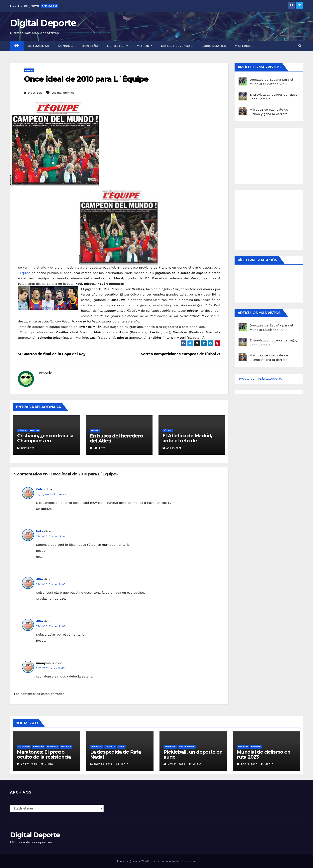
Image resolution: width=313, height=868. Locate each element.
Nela (40, 531)
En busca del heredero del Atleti (116, 438)
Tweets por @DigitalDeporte (260, 378)
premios (69, 93)
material (243, 46)
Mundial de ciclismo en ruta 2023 (264, 754)
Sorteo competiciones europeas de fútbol (180, 354)
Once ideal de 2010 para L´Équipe (86, 79)
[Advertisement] (268, 155)
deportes (53, 747)
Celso (40, 489)
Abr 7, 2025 (29, 764)
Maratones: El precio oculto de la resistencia (44, 754)
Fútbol (29, 70)
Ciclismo (243, 747)
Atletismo (24, 747)
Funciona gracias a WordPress (136, 861)
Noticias (34, 430)
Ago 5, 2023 (249, 764)
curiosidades (214, 46)
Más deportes (187, 747)
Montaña (90, 46)
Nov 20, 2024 (103, 764)
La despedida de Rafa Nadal (116, 754)
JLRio (48, 373)
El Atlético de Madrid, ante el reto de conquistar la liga (187, 441)
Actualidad (39, 46)
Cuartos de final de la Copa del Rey (52, 354)
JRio (39, 579)
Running (66, 46)
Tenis (121, 747)
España (56, 93)
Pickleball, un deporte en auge (193, 754)
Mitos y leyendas (177, 46)
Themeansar (188, 861)
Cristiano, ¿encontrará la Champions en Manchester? (45, 441)
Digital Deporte (43, 23)
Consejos (38, 747)
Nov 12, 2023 (176, 764)
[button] (300, 46)
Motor (145, 46)
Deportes (118, 46)
